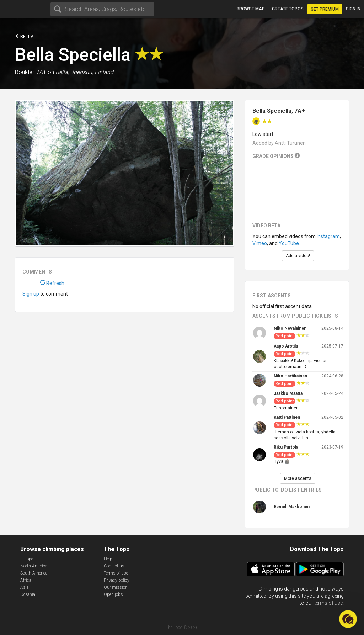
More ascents (298, 478)
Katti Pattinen (287, 417)
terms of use (328, 603)
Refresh (52, 283)
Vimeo (260, 243)
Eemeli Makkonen (292, 507)
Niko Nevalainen (290, 328)
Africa (26, 580)
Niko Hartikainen (290, 376)
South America (34, 573)
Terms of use (116, 573)
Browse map (251, 9)
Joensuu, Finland (92, 72)
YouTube (289, 243)
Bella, (62, 72)
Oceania (28, 594)
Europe (27, 559)
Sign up (31, 294)
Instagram (328, 236)
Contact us (114, 566)
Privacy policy (117, 580)
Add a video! (298, 256)
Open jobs (113, 594)
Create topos (288, 9)
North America (34, 566)
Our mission (116, 587)
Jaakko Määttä (288, 393)
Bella (24, 36)
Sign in (353, 9)
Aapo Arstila (286, 346)
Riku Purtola (286, 447)
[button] (348, 619)
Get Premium (325, 9)
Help (108, 559)
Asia (25, 587)
